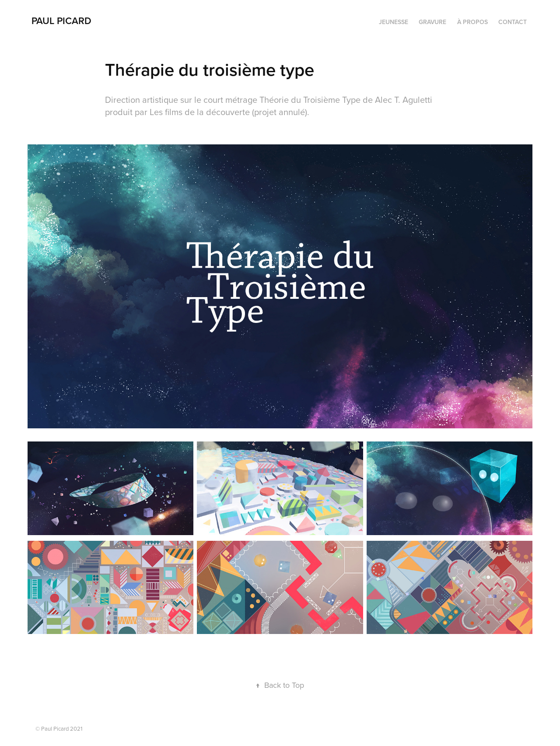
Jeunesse (394, 22)
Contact (513, 22)
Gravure (432, 22)
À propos (472, 22)
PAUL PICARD (61, 21)
